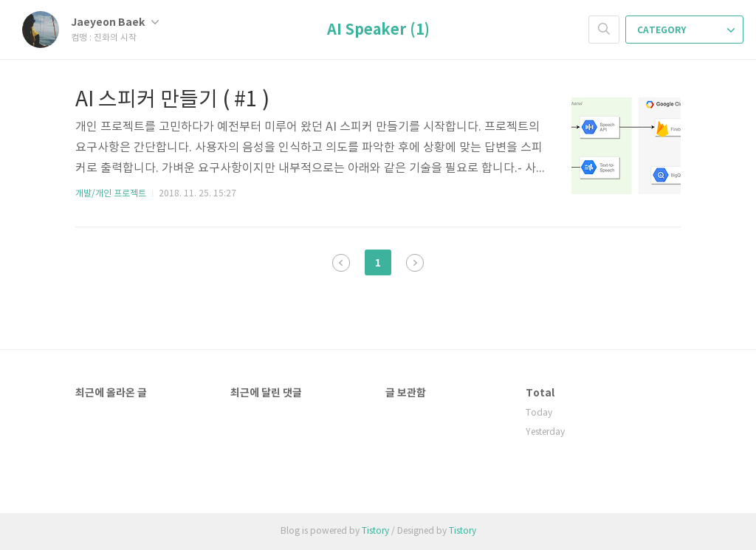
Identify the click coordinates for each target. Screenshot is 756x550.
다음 (415, 263)
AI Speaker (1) (378, 30)
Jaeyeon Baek (115, 23)
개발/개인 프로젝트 (111, 194)
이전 (341, 263)
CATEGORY (686, 30)
